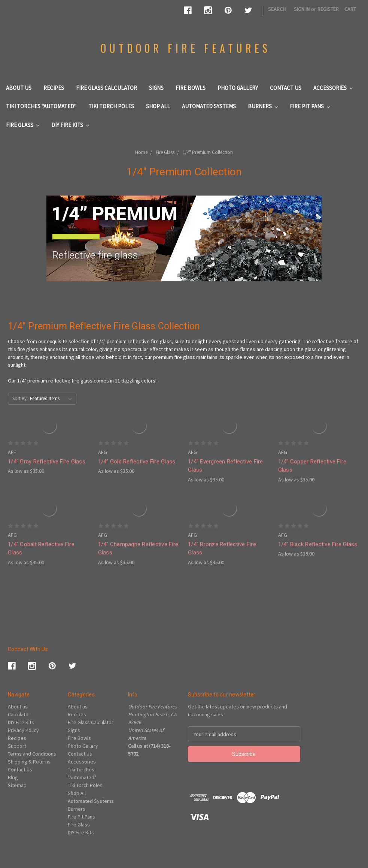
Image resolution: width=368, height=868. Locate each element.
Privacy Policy (23, 730)
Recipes (54, 88)
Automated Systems (209, 106)
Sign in (302, 9)
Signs (156, 88)
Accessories (333, 88)
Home (141, 152)
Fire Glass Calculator (107, 88)
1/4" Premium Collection (208, 152)
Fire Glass (23, 125)
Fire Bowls (191, 88)
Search (277, 9)
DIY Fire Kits (70, 125)
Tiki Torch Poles (111, 106)
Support (17, 746)
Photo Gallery (238, 88)
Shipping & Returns (29, 762)
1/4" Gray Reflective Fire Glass (47, 462)
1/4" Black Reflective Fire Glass (318, 544)
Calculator (19, 714)
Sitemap (17, 785)
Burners (263, 106)
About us (19, 88)
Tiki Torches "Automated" (41, 106)
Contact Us (286, 88)
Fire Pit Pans (310, 106)
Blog (13, 777)
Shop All (158, 106)
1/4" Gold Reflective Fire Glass (137, 462)
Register (328, 9)
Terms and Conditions (32, 754)
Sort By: (20, 398)
